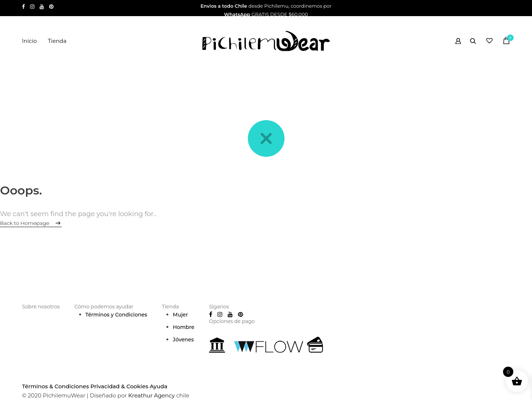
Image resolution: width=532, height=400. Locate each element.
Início (29, 41)
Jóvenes (183, 340)
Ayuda (158, 386)
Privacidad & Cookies (119, 386)
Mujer (180, 315)
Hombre (184, 327)
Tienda (57, 41)
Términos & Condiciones (55, 386)
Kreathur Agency (152, 395)
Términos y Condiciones (116, 315)
